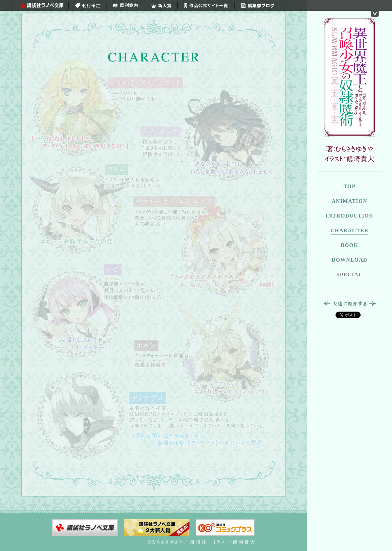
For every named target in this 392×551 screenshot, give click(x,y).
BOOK (350, 245)
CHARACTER (350, 230)
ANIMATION (349, 201)
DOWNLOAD (350, 260)
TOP (349, 186)
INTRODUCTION (350, 216)
